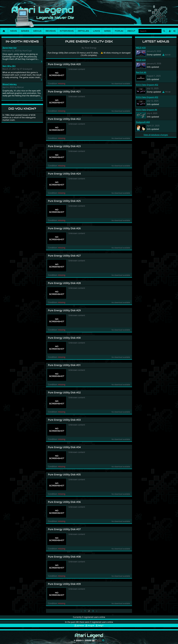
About (131, 31)
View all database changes (156, 135)
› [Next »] (97, 611)
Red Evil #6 (141, 72)
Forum (119, 31)
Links (96, 31)
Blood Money (10, 84)
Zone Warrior (10, 48)
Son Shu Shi (9, 66)
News (13, 31)
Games (25, 31)
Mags (107, 31)
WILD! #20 (141, 48)
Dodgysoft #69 (143, 122)
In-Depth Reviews (22, 41)
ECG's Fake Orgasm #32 (147, 85)
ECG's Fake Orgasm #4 (146, 110)
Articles (83, 31)
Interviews (67, 31)
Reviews (51, 31)
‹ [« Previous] (81, 611)
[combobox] (150, 31)
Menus (37, 31)
